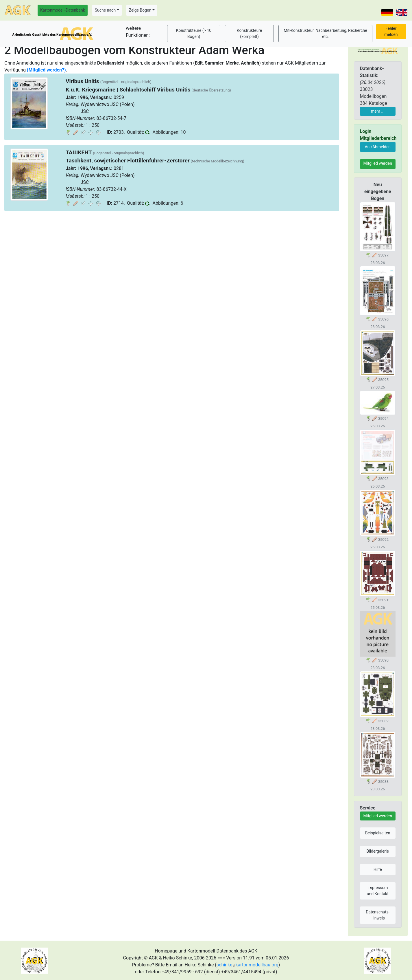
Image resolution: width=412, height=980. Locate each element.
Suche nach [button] (105, 10)
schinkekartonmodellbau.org (247, 965)
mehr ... (378, 111)
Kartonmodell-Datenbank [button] (63, 10)
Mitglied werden (378, 163)
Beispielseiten (378, 833)
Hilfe (378, 869)
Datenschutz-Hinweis (378, 915)
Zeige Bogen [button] (140, 10)
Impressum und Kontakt (378, 891)
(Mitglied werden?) (46, 70)
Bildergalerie (378, 851)
